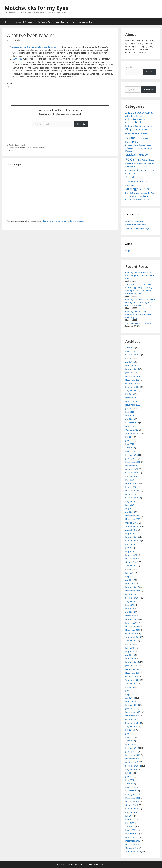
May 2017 (130, 576)
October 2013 (132, 719)
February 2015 (132, 662)
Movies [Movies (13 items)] (129, 151)
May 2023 (130, 416)
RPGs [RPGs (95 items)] (150, 170)
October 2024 (132, 383)
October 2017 (132, 562)
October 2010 (132, 848)
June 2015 (130, 648)
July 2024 (130, 394)
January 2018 (131, 555)
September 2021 (133, 473)
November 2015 (133, 630)
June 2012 (130, 776)
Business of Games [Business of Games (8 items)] (133, 126)
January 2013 (131, 751)
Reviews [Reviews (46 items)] (141, 170)
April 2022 (130, 448)
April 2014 (130, 698)
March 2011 (131, 830)
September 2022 (133, 433)
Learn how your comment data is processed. (64, 221)
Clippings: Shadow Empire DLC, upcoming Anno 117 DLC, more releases (140, 275)
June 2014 (130, 691)
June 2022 (130, 441)
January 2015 (131, 666)
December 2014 (133, 669)
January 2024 (131, 401)
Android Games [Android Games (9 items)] (132, 119)
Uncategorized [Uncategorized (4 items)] (134, 197)
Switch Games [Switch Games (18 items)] (132, 193)
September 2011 (133, 809)
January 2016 (131, 623)
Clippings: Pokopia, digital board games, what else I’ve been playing (138, 314)
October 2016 (132, 594)
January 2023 (131, 426)
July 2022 (130, 437)
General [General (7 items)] (141, 138)
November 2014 (133, 673)
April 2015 (130, 655)
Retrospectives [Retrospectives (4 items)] (130, 171)
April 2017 (130, 580)
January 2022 (131, 458)
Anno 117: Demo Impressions (139, 323)
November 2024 (133, 380)
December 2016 (133, 591)
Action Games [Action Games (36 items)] (145, 113)
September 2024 (133, 387)
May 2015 (130, 651)
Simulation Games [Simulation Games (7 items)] (132, 174)
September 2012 (133, 766)
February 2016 (132, 619)
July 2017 (130, 569)
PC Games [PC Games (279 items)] (133, 159)
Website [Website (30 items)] (144, 196)
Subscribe (81, 124)
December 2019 (133, 516)
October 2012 (132, 762)
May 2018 (130, 551)
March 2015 (131, 659)
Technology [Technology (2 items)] (143, 193)
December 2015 (133, 626)
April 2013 (130, 741)
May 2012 (130, 780)
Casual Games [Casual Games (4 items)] (147, 126)
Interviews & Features (23, 22)
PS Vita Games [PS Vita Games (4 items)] (143, 167)
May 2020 (130, 508)
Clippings (13, 150)
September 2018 (133, 541)
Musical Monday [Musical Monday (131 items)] (136, 155)
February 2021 (132, 483)
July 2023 (130, 408)
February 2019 (132, 537)
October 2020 (132, 494)
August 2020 (131, 501)
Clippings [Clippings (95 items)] (131, 129)
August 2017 (131, 566)
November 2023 (133, 405)
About (7, 22)
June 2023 (130, 412)
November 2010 (133, 844)
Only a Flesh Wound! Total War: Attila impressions (29, 148)
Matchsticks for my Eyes (36, 8)
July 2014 (130, 687)
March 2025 (131, 366)
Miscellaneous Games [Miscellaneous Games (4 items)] (144, 148)
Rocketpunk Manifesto (136, 225)
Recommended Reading (82, 22)
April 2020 (130, 512)
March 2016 (131, 616)
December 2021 (133, 462)
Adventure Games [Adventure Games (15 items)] (134, 116)
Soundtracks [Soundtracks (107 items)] (134, 177)
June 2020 (130, 505)
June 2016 (130, 605)
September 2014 (133, 680)
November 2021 (133, 466)
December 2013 (133, 712)
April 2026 (130, 348)
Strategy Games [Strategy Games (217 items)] (137, 189)
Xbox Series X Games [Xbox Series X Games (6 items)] (141, 199)
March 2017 (131, 583)
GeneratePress (99, 864)
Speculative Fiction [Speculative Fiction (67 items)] (137, 181)
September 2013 (133, 723)
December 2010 (133, 841)
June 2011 (130, 819)
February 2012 (132, 791)
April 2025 (130, 362)
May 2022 (130, 444)
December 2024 (133, 376)
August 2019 (131, 530)
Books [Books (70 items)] (139, 122)
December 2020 (133, 491)
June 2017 (130, 573)
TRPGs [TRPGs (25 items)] (151, 193)
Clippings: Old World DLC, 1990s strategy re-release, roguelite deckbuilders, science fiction (140, 302)
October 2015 (132, 633)
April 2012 (130, 784)
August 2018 (131, 544)
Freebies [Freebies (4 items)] (128, 134)
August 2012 (131, 769)
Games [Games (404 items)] (131, 138)
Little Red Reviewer (134, 221)
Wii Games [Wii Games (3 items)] (129, 200)
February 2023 (132, 423)
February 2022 (132, 455)
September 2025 (133, 355)
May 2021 (130, 480)
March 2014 (131, 701)
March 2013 (131, 744)
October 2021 (132, 469)
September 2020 (133, 498)
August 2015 (131, 641)
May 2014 (130, 694)
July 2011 (130, 816)
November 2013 (133, 716)
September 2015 (133, 637)
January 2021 (131, 487)
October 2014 (132, 676)
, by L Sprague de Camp (34, 47)
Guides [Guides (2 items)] (147, 138)
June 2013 (130, 734)
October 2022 (132, 430)
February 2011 (132, 834)
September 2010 (133, 852)
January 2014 (131, 709)
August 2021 (131, 476)
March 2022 (131, 451)
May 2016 (130, 609)
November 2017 (133, 558)
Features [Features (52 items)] (144, 129)
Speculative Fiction (22, 145)
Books (11, 145)
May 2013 (130, 737)
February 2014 (132, 705)
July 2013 (130, 730)
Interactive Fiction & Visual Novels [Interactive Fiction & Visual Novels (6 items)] (138, 145)
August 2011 (131, 812)
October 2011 (132, 805)
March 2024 (131, 398)
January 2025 (131, 373)
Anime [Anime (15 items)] (142, 119)
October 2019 (132, 523)
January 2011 (131, 837)
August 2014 (131, 684)
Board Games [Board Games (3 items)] (130, 123)
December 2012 (133, 755)
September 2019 (133, 526)
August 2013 (131, 726)
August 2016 (131, 601)
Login (128, 251)
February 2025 (132, 369)
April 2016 (130, 612)
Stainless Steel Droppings (137, 228)
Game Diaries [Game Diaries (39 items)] (140, 133)
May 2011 (130, 823)
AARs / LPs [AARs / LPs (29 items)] (131, 113)
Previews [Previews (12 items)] (129, 163)
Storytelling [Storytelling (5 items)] (129, 185)
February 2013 (132, 748)
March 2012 (131, 787)
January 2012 (131, 794)
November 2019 (133, 519)
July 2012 (130, 773)
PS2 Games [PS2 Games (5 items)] (138, 164)
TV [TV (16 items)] (126, 196)
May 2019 (130, 533)
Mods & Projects (61, 22)
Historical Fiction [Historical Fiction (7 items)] (132, 142)
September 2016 (133, 598)
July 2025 (130, 358)
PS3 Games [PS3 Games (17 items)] (149, 163)
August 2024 (131, 390)
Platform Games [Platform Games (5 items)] (148, 160)
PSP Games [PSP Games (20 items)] (131, 166)
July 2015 (130, 644)
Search (128, 67)
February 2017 (132, 587)
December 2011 (133, 798)
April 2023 (130, 419)
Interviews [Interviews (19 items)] (130, 148)
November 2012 (133, 759)
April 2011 (130, 826)
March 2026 (131, 351)
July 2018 (130, 548)
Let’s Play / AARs (43, 22)
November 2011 (133, 802)
